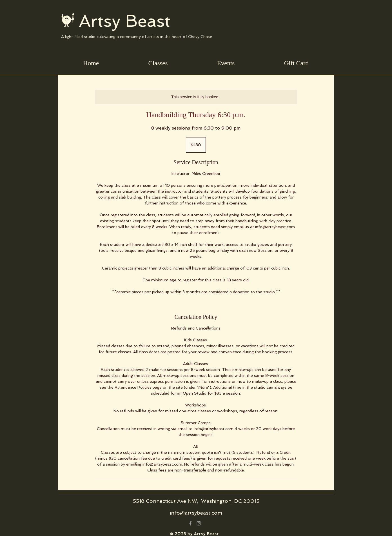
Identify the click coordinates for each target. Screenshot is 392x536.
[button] (158, 63)
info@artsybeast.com (196, 513)
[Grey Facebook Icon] (190, 523)
